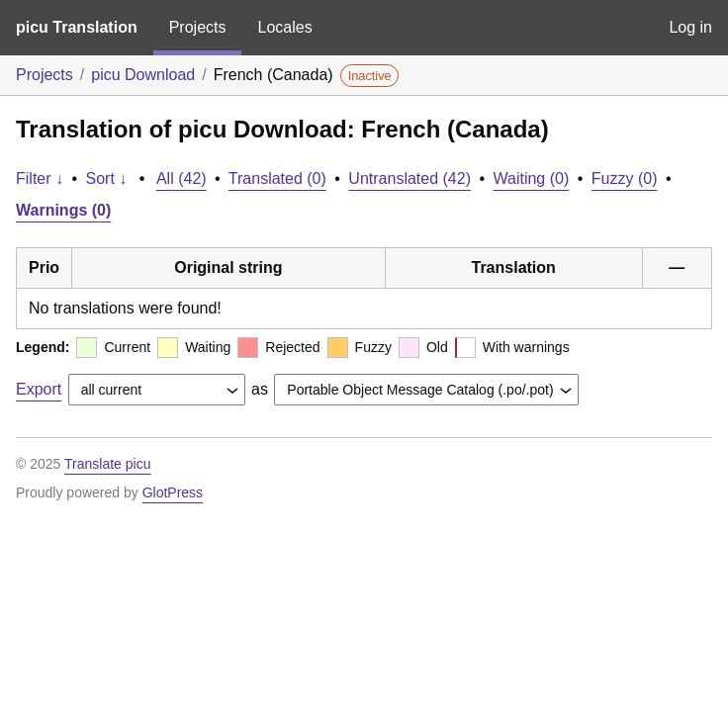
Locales (284, 27)
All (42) (182, 178)
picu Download (143, 75)
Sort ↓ (107, 178)
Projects (198, 27)
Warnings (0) (63, 210)
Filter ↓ (40, 178)
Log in (690, 27)
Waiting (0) (532, 178)
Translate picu (107, 464)
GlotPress (173, 492)
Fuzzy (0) (625, 178)
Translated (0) (277, 178)
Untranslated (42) (409, 178)
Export (39, 389)
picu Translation (77, 27)
